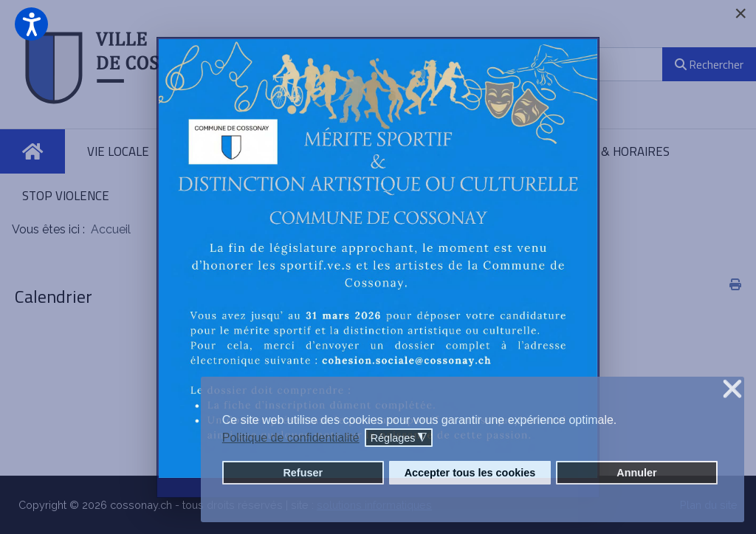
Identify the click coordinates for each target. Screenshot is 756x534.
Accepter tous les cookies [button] (470, 473)
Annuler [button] (636, 473)
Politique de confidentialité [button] (291, 438)
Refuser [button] (303, 473)
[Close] (740, 13)
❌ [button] (732, 390)
